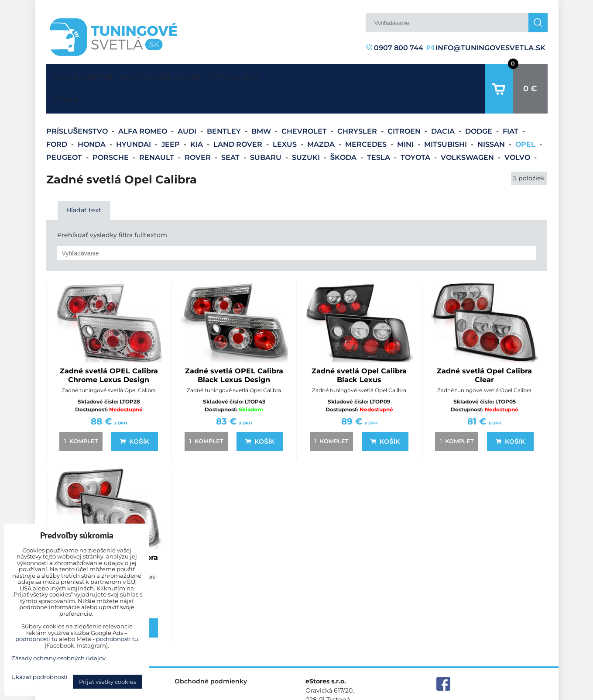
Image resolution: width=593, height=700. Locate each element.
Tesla (379, 130)
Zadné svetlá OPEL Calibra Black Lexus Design (234, 348)
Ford (58, 117)
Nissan (492, 117)
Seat (231, 130)
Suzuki (307, 130)
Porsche (111, 130)
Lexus (286, 117)
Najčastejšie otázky (186, 75)
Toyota (416, 130)
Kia (197, 117)
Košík (134, 414)
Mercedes (367, 117)
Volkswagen (468, 130)
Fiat (511, 104)
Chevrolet (305, 104)
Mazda (322, 117)
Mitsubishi (446, 117)
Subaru (267, 130)
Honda (93, 117)
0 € (530, 75)
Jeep (171, 117)
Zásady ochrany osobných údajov (498, 693)
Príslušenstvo (78, 104)
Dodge (480, 104)
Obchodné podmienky (211, 654)
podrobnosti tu (36, 639)
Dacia (444, 104)
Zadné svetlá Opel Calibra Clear (484, 348)
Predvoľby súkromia (409, 693)
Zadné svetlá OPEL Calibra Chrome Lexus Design (109, 348)
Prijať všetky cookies (108, 682)
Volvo (518, 130)
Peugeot (65, 130)
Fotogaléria (275, 75)
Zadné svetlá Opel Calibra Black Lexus (359, 348)
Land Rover (239, 117)
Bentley (225, 104)
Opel (526, 117)
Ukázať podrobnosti (39, 677)
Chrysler (358, 104)
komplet (79, 414)
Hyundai (134, 117)
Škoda (344, 130)
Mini (406, 117)
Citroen (405, 104)
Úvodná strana (64, 75)
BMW (262, 104)
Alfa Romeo (144, 104)
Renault (158, 130)
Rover (199, 130)
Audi (188, 104)
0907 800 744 (394, 48)
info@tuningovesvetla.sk (486, 48)
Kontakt (105, 75)
